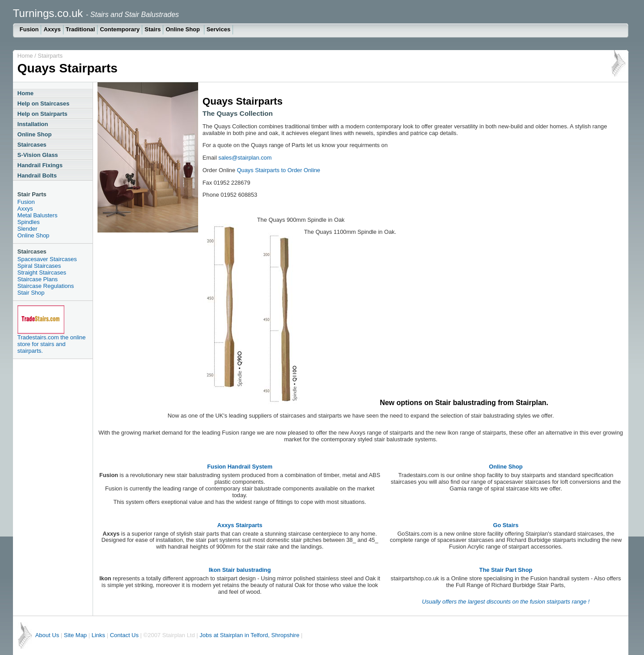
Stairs (153, 29)
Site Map (75, 635)
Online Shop (183, 29)
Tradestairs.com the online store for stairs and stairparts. (52, 344)
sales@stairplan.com (245, 158)
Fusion (29, 29)
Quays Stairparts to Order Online (279, 170)
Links (99, 635)
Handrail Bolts (37, 175)
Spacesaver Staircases (47, 259)
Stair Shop (31, 293)
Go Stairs (506, 525)
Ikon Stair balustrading (240, 570)
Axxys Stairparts (240, 525)
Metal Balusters (38, 215)
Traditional (80, 29)
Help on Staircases (43, 104)
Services (219, 29)
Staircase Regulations (46, 286)
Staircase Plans (38, 279)
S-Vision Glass (38, 155)
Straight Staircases (42, 273)
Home (25, 56)
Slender (28, 229)
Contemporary (120, 29)
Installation (33, 124)
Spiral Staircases (39, 266)
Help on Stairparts (42, 114)
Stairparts (50, 56)
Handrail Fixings (40, 165)
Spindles (29, 222)
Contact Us (124, 635)
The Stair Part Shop (506, 570)
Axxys (52, 29)
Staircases (32, 145)
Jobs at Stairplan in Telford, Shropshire (249, 635)
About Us (47, 635)
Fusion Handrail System (240, 467)
